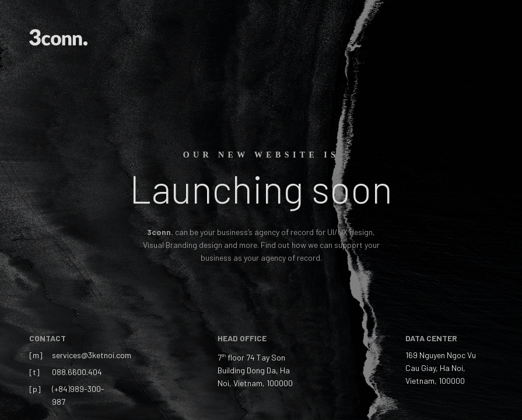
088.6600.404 (77, 372)
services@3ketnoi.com (92, 355)
